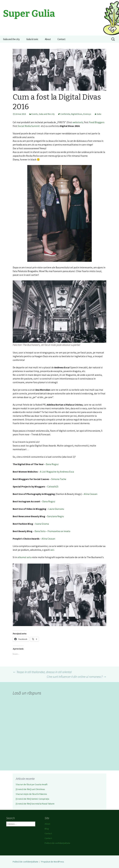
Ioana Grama (42, 524)
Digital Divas (77, 114)
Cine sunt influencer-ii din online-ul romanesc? (77, 677)
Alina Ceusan (91, 494)
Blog (47, 829)
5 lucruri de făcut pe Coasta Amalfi (32, 784)
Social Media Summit (29, 126)
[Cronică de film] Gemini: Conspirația (32, 799)
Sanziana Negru (56, 516)
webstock (78, 122)
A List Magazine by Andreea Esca (57, 472)
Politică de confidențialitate (57, 843)
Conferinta (65, 114)
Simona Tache (59, 479)
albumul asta (24, 557)
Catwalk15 (53, 486)
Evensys (87, 114)
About (48, 39)
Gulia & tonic (32, 39)
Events (35, 114)
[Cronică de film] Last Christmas (30, 789)
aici (52, 550)
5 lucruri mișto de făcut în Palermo (31, 794)
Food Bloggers (97, 122)
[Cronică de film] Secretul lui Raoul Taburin (35, 804)
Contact (61, 39)
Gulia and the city (11, 39)
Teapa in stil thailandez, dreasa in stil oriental (42, 672)
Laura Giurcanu (56, 509)
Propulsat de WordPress (53, 862)
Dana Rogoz (52, 464)
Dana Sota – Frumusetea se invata (52, 531)
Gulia (99, 114)
